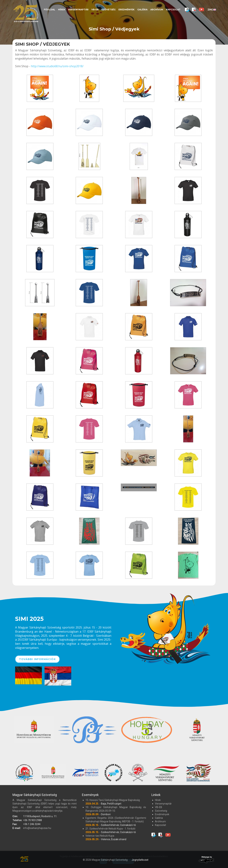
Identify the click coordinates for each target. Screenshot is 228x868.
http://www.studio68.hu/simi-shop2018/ (57, 66)
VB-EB (95, 10)
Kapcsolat (173, 10)
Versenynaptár (78, 10)
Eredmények (126, 10)
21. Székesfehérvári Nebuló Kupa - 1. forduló (110, 829)
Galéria (142, 10)
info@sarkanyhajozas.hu (37, 828)
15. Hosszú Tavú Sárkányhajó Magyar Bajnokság (113, 800)
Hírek (62, 10)
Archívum (157, 10)
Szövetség (108, 10)
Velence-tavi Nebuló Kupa (100, 836)
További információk (37, 659)
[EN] (212, 10)
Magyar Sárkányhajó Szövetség (26, 13)
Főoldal (50, 10)
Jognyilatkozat (140, 860)
